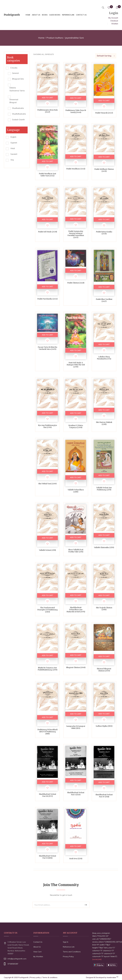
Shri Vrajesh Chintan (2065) (104, 609)
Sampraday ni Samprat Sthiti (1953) (76, 727)
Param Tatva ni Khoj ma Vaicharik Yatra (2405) (47, 348)
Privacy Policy (68, 957)
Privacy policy (35, 977)
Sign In (66, 942)
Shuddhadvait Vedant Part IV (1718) (104, 796)
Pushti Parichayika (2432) (47, 299)
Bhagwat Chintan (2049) (76, 667)
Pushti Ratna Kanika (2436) (104, 233)
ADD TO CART (47, 98)
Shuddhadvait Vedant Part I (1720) (76, 794)
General (15, 73)
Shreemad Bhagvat (14, 101)
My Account (113, 18)
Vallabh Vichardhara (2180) (76, 491)
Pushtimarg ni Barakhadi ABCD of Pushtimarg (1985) (47, 732)
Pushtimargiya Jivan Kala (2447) (47, 111)
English (13, 137)
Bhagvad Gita (18, 79)
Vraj (12, 160)
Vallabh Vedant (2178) (47, 550)
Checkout (114, 21)
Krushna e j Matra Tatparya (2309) (76, 426)
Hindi (13, 148)
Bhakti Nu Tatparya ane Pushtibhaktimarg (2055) (47, 669)
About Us (37, 947)
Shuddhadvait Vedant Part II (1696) (47, 857)
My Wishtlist (38, 957)
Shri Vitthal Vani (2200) (47, 484)
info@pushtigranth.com (17, 959)
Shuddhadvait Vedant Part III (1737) (47, 795)
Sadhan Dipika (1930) (104, 726)
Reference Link (69, 947)
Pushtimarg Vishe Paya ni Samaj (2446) (76, 111)
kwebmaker (113, 977)
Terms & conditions (50, 977)
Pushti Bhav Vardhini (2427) (104, 300)
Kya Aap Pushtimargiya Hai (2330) (47, 426)
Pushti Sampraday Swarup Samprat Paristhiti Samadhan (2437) (76, 234)
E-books (14, 68)
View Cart (37, 952)
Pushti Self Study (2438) (47, 232)
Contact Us (38, 942)
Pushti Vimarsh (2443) (104, 113)
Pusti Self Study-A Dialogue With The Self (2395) (76, 365)
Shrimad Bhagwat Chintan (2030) (104, 670)
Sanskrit (14, 154)
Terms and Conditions (72, 952)
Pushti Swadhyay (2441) (76, 169)
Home (41, 38)
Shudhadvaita (18, 108)
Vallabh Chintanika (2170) (104, 548)
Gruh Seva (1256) (76, 859)
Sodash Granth (18, 120)
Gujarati (14, 143)
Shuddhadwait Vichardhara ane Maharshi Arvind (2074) (76, 610)
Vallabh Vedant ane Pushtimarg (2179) (104, 489)
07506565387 (13, 964)
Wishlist (115, 24)
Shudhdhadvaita (19, 114)
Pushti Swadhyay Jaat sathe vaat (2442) (47, 175)
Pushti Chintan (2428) (76, 283)
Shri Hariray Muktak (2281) (104, 423)
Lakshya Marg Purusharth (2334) (104, 358)
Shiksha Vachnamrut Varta (17, 89)
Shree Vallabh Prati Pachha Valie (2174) (76, 551)
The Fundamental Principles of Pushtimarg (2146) (47, 610)
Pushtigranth (23, 977)
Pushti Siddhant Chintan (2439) (104, 170)
